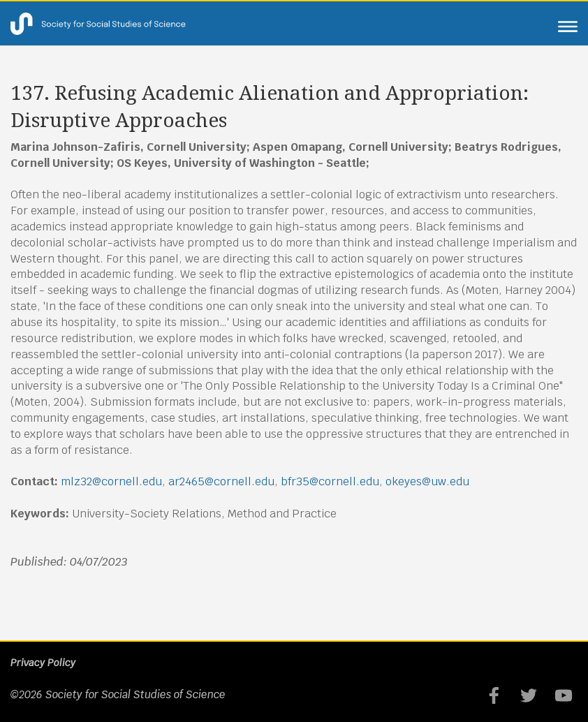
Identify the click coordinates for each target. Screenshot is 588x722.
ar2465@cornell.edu (221, 481)
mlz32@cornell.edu (111, 481)
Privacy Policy (43, 663)
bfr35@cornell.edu (330, 481)
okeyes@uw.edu (427, 481)
